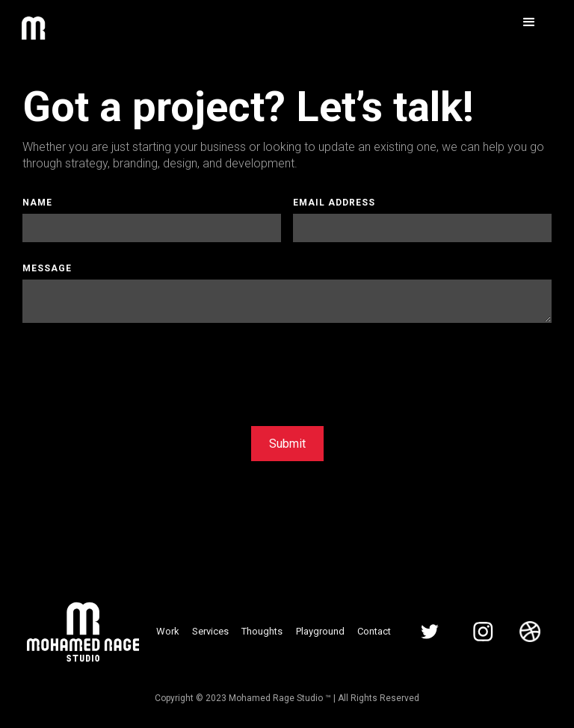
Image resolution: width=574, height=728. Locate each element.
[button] (529, 22)
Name (37, 203)
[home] (33, 32)
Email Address (334, 203)
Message (47, 268)
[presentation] (136, 371)
